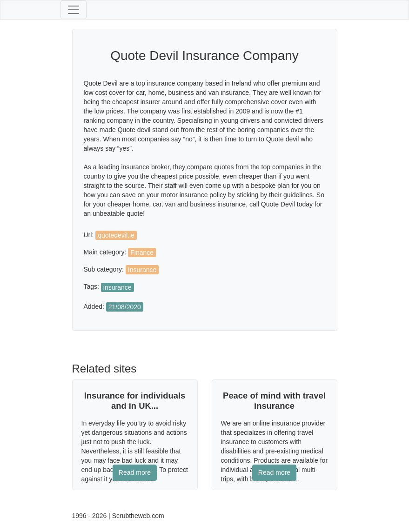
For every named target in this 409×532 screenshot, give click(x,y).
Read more (135, 472)
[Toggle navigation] (74, 10)
